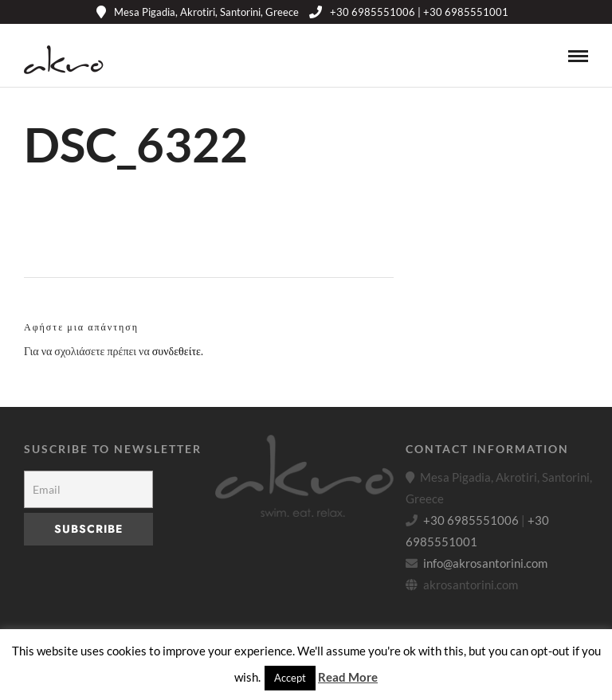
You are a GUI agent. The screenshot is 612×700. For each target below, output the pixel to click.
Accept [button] (290, 678)
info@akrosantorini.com (485, 563)
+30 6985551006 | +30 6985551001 (409, 12)
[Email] (88, 489)
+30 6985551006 (471, 520)
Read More (348, 677)
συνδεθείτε (177, 351)
